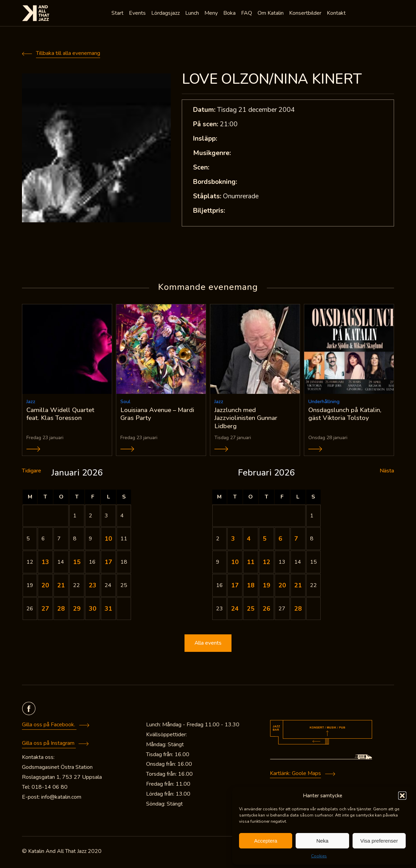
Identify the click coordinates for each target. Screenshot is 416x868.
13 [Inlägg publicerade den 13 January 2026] (45, 563)
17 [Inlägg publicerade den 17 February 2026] (235, 587)
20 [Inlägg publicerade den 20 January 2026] (45, 587)
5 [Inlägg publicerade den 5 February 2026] (265, 540)
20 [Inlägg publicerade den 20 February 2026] (282, 587)
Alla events (208, 645)
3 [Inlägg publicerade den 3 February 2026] (233, 540)
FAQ (247, 14)
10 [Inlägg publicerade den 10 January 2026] (108, 540)
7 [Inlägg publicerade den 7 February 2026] (296, 540)
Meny (212, 14)
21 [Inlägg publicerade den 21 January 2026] (61, 587)
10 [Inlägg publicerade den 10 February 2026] (235, 563)
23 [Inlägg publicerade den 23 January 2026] (93, 587)
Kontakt (337, 14)
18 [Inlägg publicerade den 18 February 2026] (251, 587)
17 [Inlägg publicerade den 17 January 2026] (108, 563)
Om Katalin (271, 14)
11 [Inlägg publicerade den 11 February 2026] (251, 563)
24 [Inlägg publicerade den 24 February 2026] (235, 610)
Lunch (193, 14)
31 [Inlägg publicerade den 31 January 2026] (108, 610)
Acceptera (266, 841)
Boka (230, 14)
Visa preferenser (379, 841)
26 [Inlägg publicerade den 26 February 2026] (266, 610)
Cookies (319, 856)
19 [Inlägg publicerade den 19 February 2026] (266, 587)
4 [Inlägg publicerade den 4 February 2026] (249, 540)
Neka (322, 841)
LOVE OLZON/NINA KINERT (272, 79)
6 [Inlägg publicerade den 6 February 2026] (280, 540)
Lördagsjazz (166, 14)
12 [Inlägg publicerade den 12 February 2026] (266, 563)
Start (118, 14)
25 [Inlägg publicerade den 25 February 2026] (251, 610)
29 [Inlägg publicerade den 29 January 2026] (77, 610)
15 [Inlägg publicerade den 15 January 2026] (77, 563)
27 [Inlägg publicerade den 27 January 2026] (45, 610)
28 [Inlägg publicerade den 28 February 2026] (298, 610)
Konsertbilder (306, 14)
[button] (402, 796)
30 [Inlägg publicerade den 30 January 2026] (93, 610)
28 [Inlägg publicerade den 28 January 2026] (61, 610)
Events (138, 14)
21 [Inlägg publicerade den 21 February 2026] (298, 587)
